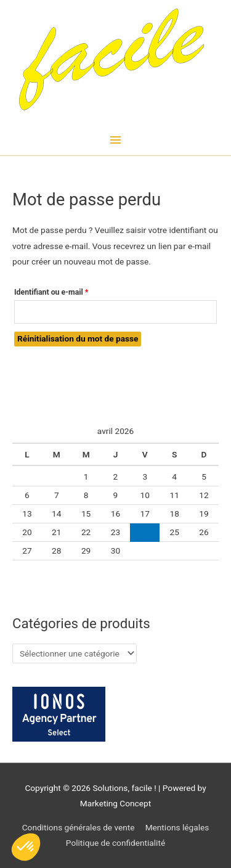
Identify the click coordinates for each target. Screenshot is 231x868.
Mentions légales (177, 827)
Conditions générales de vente (79, 827)
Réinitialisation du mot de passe (78, 338)
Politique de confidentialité (115, 843)
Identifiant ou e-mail (70, 291)
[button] (26, 847)
